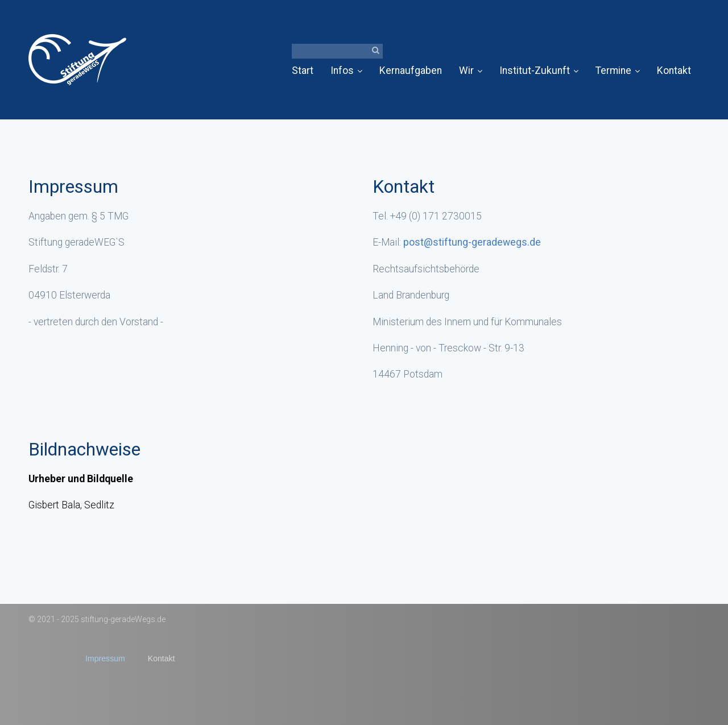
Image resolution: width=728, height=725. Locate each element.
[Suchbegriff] (337, 51)
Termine (618, 71)
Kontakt (674, 71)
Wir (471, 71)
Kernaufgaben (411, 71)
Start (303, 71)
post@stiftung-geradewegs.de (472, 242)
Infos (346, 71)
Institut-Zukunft (539, 71)
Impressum (105, 658)
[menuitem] (307, 71)
